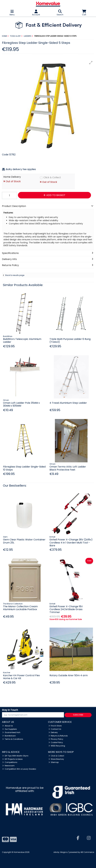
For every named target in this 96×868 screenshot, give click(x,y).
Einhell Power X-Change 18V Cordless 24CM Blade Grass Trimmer (66, 609)
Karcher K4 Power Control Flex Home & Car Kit (21, 677)
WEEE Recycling (57, 746)
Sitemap (54, 762)
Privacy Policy (56, 739)
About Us (8, 726)
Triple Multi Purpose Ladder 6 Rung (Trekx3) (70, 340)
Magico (64, 852)
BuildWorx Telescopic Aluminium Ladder (22, 340)
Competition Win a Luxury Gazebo (19, 769)
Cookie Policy (56, 742)
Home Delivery (12, 177)
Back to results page (15, 275)
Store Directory (56, 759)
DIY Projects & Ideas (13, 759)
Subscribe (78, 715)
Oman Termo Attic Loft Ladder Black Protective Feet (68, 468)
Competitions (10, 762)
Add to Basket (54, 195)
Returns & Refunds (58, 736)
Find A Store (55, 726)
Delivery (53, 732)
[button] (91, 63)
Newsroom (9, 766)
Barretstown (9, 736)
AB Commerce (87, 852)
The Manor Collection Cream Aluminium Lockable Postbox (20, 608)
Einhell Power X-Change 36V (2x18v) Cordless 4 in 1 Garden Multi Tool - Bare (71, 542)
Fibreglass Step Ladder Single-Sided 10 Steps (24, 468)
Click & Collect (52, 178)
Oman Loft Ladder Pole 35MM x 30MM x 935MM (21, 404)
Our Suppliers (10, 729)
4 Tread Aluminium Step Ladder (68, 403)
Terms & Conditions (13, 739)
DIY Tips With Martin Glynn (15, 756)
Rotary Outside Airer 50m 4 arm (69, 675)
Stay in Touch (10, 710)
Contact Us (55, 729)
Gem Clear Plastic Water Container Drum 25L (24, 541)
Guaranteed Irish (11, 732)
